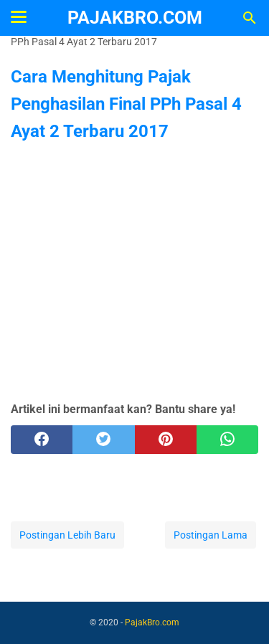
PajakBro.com (135, 18)
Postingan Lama (211, 535)
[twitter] (103, 440)
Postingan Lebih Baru (67, 535)
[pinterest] (166, 440)
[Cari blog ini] (250, 18)
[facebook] (42, 440)
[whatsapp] (227, 440)
